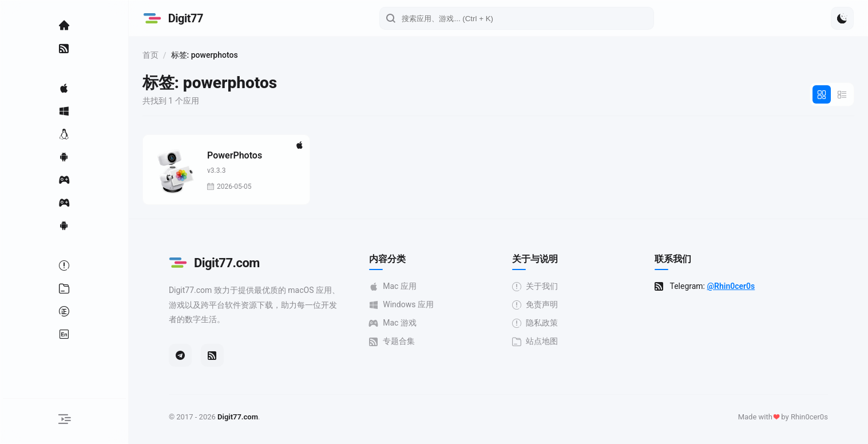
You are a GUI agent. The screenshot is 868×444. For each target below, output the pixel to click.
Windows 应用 (406, 305)
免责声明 (540, 305)
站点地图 (540, 341)
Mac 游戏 (397, 323)
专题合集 (397, 341)
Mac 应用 (397, 286)
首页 (159, 55)
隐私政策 (540, 323)
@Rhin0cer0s (735, 286)
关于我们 (540, 286)
